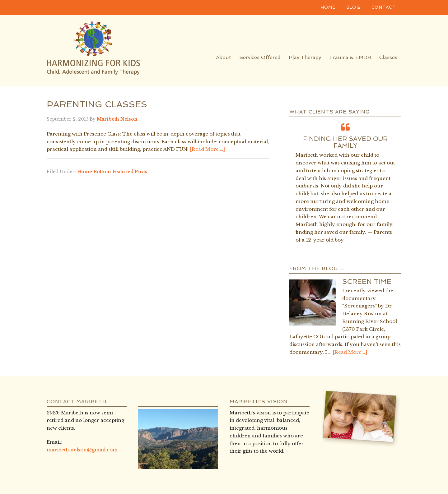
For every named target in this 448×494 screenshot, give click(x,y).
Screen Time (367, 281)
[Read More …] (207, 149)
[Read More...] (350, 352)
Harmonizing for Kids (103, 49)
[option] (345, 182)
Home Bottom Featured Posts (112, 172)
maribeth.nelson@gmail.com (82, 450)
